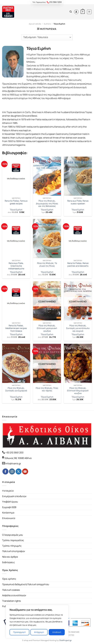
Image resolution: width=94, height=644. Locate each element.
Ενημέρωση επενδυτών (14, 496)
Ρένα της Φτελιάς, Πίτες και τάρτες (47, 389)
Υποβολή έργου (10, 502)
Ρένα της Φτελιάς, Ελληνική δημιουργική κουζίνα (78, 391)
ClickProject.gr (65, 640)
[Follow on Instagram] (12, 471)
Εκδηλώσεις (8, 562)
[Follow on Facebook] (5, 471)
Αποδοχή (57, 632)
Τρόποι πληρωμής (12, 546)
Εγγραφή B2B (9, 507)
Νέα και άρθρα (10, 557)
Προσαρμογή (19, 632)
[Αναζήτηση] (71, 12)
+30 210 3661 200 (14, 453)
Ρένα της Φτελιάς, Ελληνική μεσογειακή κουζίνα (47, 328)
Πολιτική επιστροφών (14, 551)
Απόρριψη (39, 632)
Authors (47, 24)
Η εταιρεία (8, 491)
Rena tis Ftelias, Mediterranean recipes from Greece (16, 328)
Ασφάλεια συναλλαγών (14, 595)
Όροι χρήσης (9, 579)
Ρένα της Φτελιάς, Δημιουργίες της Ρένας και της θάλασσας (47, 203)
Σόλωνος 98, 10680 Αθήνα (18, 458)
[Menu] (89, 12)
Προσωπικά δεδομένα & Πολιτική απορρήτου (26, 584)
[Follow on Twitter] (19, 471)
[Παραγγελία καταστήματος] (47, 37)
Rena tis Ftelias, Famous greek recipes (16, 202)
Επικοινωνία (9, 518)
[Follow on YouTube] (25, 471)
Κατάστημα (8, 513)
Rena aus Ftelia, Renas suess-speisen (78, 202)
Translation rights (11, 601)
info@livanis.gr (13, 463)
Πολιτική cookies (11, 590)
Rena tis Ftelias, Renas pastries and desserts (78, 265)
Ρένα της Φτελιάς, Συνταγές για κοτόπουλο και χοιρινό (78, 328)
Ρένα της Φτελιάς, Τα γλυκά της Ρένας (47, 265)
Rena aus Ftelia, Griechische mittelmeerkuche (16, 266)
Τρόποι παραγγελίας (13, 540)
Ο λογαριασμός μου (12, 535)
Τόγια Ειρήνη (16, 210)
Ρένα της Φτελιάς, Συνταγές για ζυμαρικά (16, 389)
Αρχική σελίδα (35, 24)
